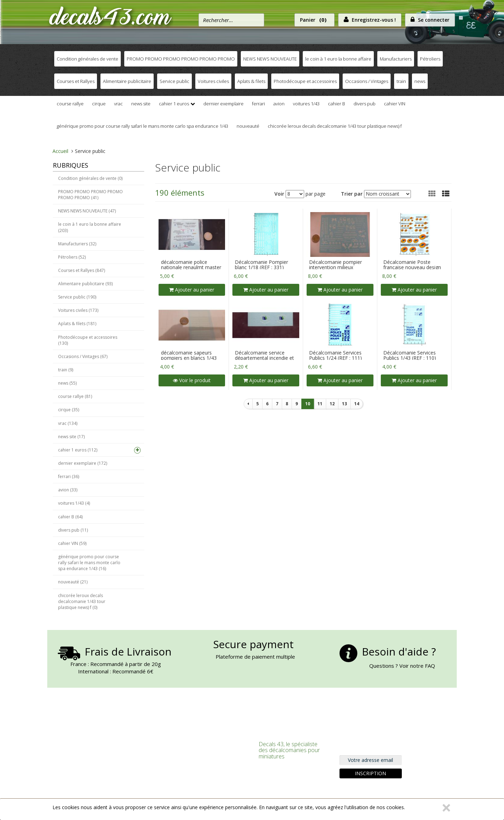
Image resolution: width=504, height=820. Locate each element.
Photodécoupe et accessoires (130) (88, 340)
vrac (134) (68, 423)
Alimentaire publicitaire (127, 81)
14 (357, 404)
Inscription (370, 773)
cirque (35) (69, 410)
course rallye (70, 104)
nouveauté (248, 126)
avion (279, 104)
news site (141, 104)
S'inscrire (186, 752)
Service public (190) (77, 297)
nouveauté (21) (73, 582)
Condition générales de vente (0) (90, 178)
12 (332, 404)
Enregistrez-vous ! (374, 20)
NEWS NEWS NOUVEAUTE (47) (87, 211)
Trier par (352, 194)
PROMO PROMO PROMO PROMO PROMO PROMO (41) (90, 195)
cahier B (337, 104)
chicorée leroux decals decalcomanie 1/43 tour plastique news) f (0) (82, 601)
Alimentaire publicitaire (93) (85, 284)
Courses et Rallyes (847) (82, 270)
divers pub (365, 104)
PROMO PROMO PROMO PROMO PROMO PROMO (181, 59)
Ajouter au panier (192, 290)
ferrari (258, 104)
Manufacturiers (396, 59)
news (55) (67, 383)
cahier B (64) (70, 517)
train (401, 81)
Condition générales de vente (87, 59)
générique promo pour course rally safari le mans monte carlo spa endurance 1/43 (142, 126)
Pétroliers (430, 59)
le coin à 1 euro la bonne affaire (338, 59)
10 (308, 404)
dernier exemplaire (223, 104)
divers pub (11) (73, 530)
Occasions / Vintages (367, 81)
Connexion (188, 743)
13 (344, 404)
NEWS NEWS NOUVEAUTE (270, 59)
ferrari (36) (69, 476)
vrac (118, 104)
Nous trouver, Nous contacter (128, 783)
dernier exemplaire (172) (83, 463)
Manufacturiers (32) (77, 244)
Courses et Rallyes (76, 81)
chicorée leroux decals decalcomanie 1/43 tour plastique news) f (335, 126)
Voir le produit (192, 380)
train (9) (66, 370)
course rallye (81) (75, 396)
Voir (279, 194)
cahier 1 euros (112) (78, 450)
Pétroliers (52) (72, 257)
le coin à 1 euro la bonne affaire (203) (90, 227)
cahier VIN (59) (72, 543)
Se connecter (434, 20)
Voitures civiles (213, 81)
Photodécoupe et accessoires (305, 81)
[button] (446, 194)
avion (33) (68, 490)
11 (320, 404)
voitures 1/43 (306, 104)
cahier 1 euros (174, 104)
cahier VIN (395, 104)
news (420, 81)
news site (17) (71, 437)
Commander (190, 770)
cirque (99, 104)
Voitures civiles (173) (78, 310)
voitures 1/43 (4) (74, 503)
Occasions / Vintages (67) (83, 356)
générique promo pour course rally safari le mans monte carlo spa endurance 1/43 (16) (89, 563)
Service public (174, 81)
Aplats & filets (251, 81)
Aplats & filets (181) (77, 324)
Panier (314, 20)
